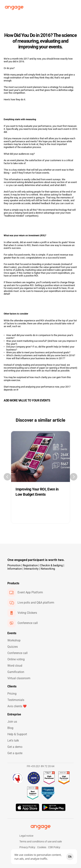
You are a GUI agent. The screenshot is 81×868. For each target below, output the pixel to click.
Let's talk (13, 741)
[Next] (74, 477)
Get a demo (15, 747)
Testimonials (16, 700)
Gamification (16, 672)
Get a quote (15, 753)
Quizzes (13, 647)
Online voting (16, 659)
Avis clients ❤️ (17, 706)
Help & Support (17, 734)
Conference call (17, 653)
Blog (10, 728)
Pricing (12, 694)
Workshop (14, 640)
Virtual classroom (19, 678)
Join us (12, 722)
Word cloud (15, 666)
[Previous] (7, 477)
